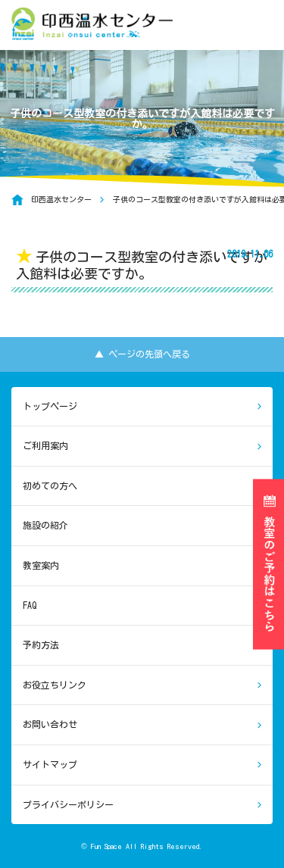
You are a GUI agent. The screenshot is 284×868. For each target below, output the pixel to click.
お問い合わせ (50, 724)
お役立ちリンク (55, 685)
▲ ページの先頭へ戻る (142, 354)
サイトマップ (50, 764)
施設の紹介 (45, 525)
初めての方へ (50, 486)
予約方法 (41, 645)
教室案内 (41, 565)
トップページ (50, 406)
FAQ (30, 605)
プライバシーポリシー (68, 804)
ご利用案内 (45, 445)
